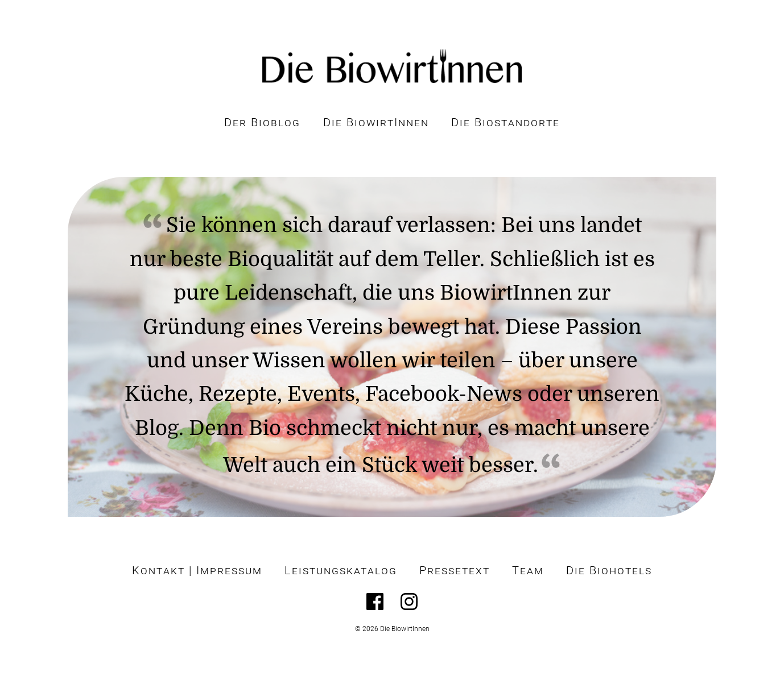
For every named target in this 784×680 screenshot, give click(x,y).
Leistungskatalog (341, 571)
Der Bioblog (262, 123)
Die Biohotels (609, 571)
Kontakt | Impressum (197, 571)
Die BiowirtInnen (376, 123)
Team (528, 571)
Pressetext (455, 571)
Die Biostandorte (506, 123)
